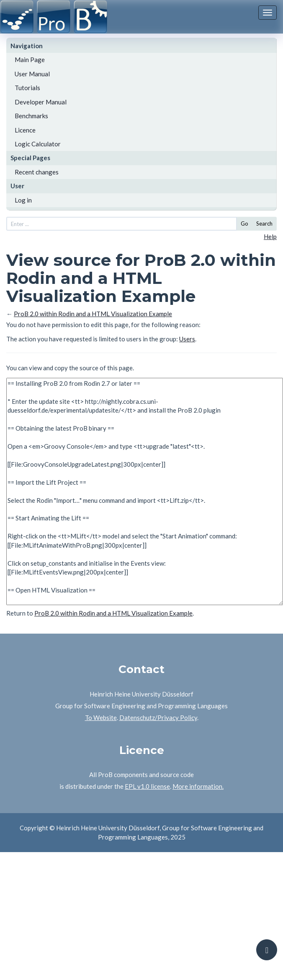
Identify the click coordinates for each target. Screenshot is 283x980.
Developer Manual (41, 102)
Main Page (30, 60)
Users (187, 339)
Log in (23, 200)
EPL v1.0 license (147, 786)
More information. (198, 786)
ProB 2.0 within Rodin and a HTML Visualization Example (93, 314)
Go (244, 224)
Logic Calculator (38, 144)
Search (264, 224)
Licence (25, 130)
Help (270, 237)
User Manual (32, 74)
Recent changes (37, 172)
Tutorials (27, 88)
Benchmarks (31, 116)
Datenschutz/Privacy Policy (158, 717)
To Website (101, 717)
